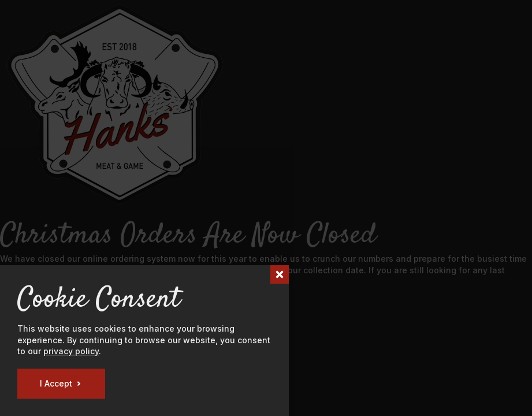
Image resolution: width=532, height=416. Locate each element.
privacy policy (71, 351)
